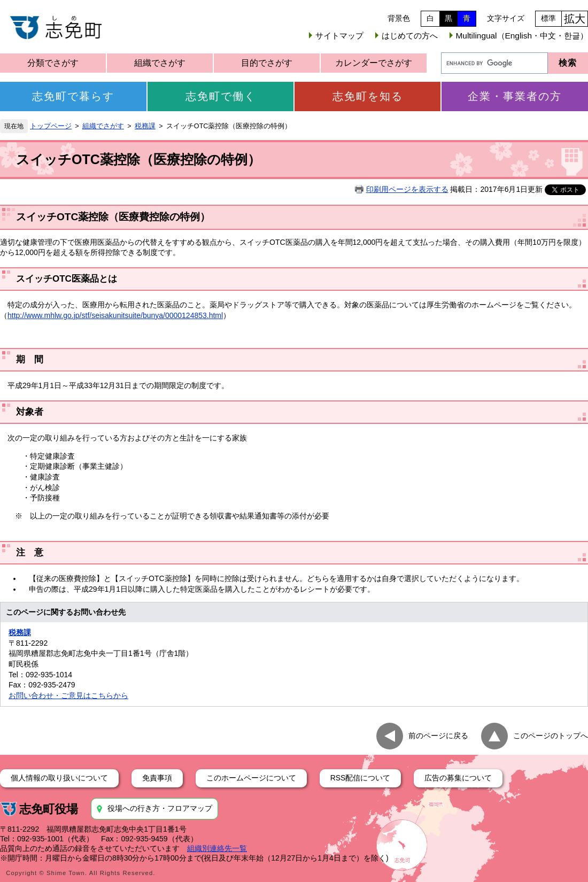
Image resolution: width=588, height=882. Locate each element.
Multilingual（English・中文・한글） (522, 36)
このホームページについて (251, 778)
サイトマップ (339, 36)
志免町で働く (221, 96)
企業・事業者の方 (515, 96)
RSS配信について (361, 778)
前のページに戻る (438, 736)
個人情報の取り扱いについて (59, 778)
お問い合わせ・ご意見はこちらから (68, 695)
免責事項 (157, 778)
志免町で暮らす (73, 96)
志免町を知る (368, 96)
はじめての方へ (410, 36)
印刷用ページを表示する (407, 189)
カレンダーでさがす (374, 63)
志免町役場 (49, 809)
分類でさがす (53, 63)
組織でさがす (160, 63)
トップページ (51, 126)
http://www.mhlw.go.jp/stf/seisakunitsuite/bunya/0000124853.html (115, 315)
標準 (548, 18)
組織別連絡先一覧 (217, 848)
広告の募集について (458, 778)
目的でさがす (267, 63)
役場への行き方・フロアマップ (160, 808)
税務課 (145, 126)
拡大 (575, 19)
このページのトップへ (551, 736)
